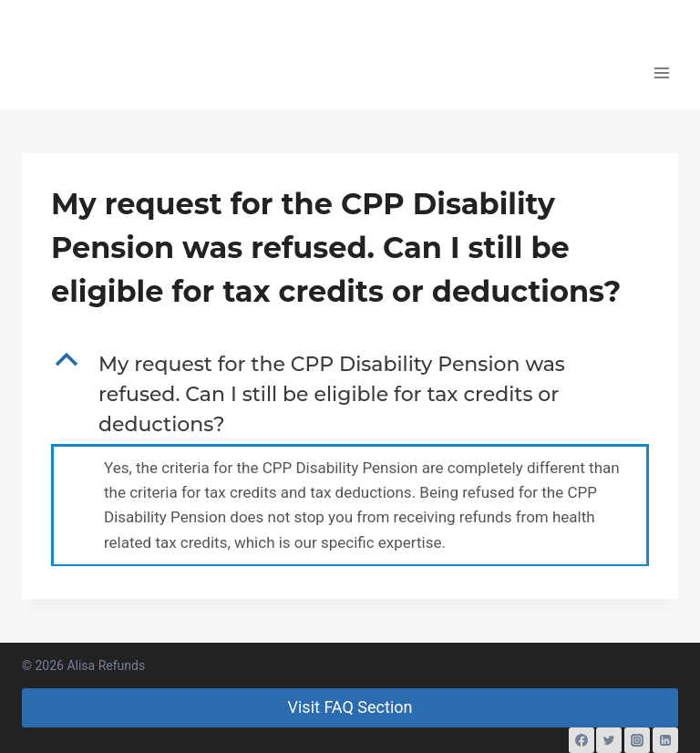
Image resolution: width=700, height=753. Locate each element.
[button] (350, 394)
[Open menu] (661, 72)
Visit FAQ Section (350, 707)
